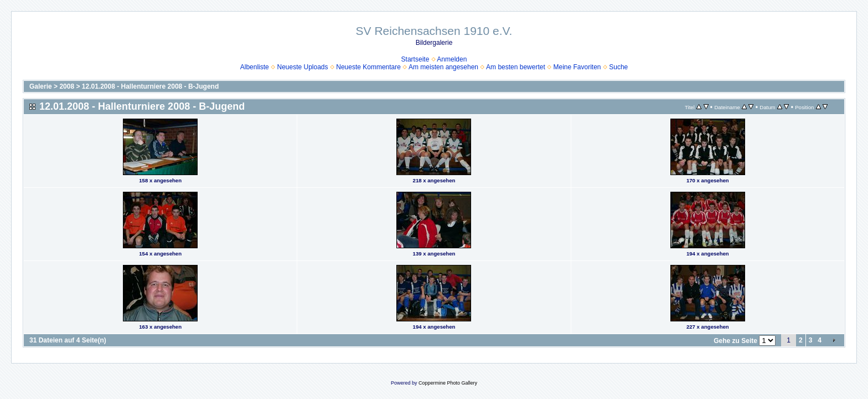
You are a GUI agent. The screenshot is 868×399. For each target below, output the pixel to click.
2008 (67, 86)
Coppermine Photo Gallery (448, 383)
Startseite (415, 59)
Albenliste (255, 67)
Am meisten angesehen (443, 67)
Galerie (41, 86)
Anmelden (452, 59)
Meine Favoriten (577, 67)
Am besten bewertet (516, 67)
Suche (618, 67)
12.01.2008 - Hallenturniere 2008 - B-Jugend (150, 86)
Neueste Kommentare (368, 67)
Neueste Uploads (302, 67)
